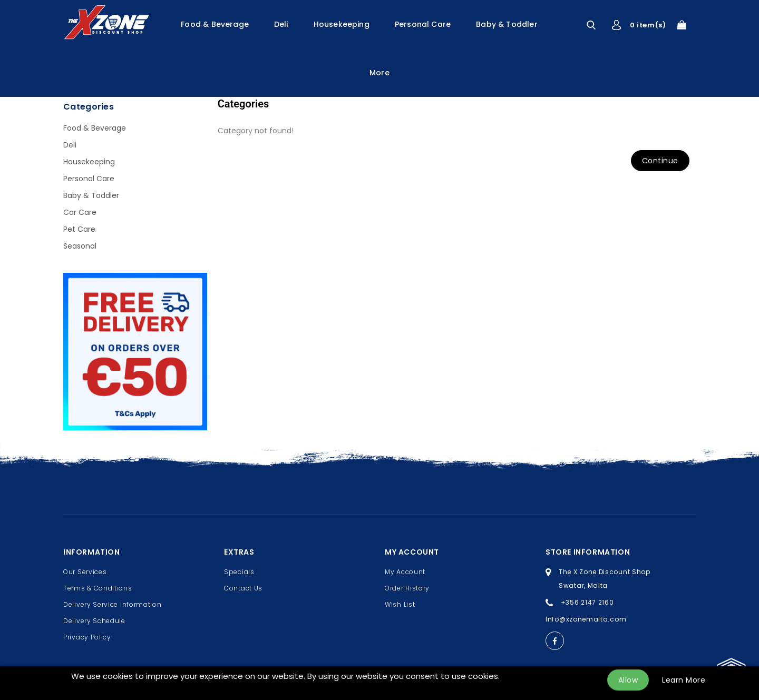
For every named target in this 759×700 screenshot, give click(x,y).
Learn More (684, 680)
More (379, 73)
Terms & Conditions (98, 588)
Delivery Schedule (94, 621)
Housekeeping (342, 24)
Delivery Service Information (113, 604)
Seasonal (80, 246)
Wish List (400, 604)
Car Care (80, 212)
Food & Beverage (215, 24)
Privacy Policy (87, 637)
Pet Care (79, 229)
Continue (660, 161)
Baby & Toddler (507, 24)
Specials (239, 572)
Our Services (85, 572)
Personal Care (423, 24)
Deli (281, 24)
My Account (405, 572)
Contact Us (243, 588)
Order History (407, 588)
